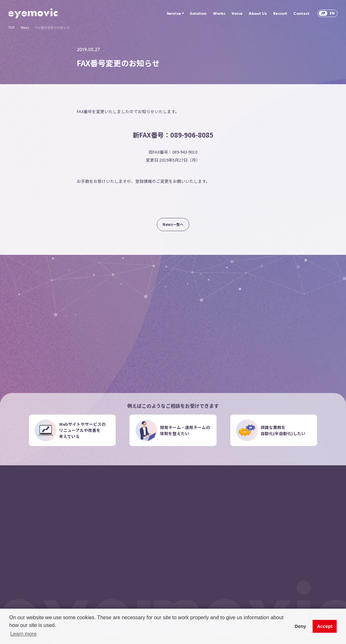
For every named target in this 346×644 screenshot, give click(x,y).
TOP (11, 28)
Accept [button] (325, 626)
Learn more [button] (23, 634)
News (25, 28)
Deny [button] (300, 626)
